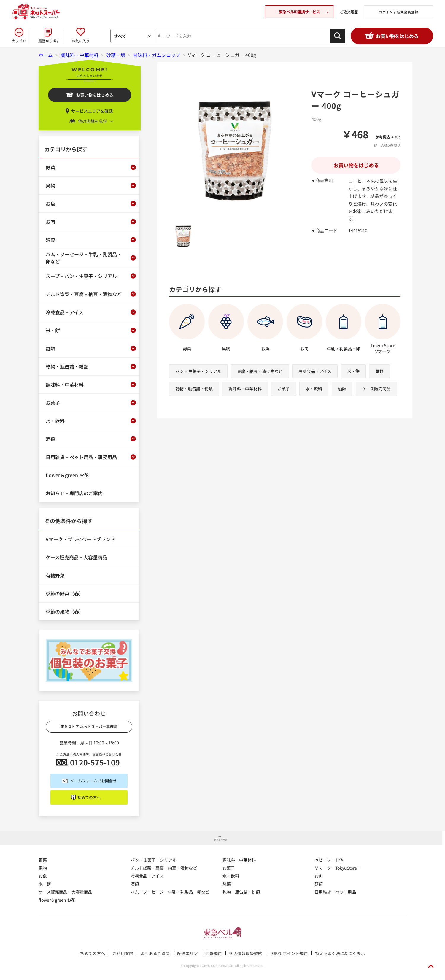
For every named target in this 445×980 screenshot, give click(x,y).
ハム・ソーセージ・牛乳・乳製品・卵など (170, 892)
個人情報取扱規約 (246, 953)
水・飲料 (314, 389)
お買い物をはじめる (397, 36)
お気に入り (81, 41)
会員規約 (213, 953)
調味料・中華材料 (245, 389)
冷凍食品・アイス (315, 371)
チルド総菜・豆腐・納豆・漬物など (164, 868)
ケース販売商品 (376, 389)
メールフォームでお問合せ (93, 781)
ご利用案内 (123, 953)
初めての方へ (89, 797)
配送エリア (187, 953)
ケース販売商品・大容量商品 (65, 892)
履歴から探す (49, 41)
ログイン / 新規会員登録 (398, 12)
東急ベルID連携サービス (299, 12)
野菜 (43, 860)
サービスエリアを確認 (92, 111)
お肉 (319, 876)
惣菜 (227, 884)
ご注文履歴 (349, 12)
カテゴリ (19, 41)
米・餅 (353, 371)
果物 (43, 868)
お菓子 (284, 389)
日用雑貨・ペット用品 (335, 892)
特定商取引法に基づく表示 (340, 953)
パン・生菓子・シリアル (198, 371)
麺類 (379, 371)
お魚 (43, 876)
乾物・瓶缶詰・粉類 (194, 389)
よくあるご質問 (155, 953)
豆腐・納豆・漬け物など (260, 371)
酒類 (342, 389)
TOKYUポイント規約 (289, 953)
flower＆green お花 (57, 900)
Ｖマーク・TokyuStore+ (337, 868)
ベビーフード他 (329, 860)
